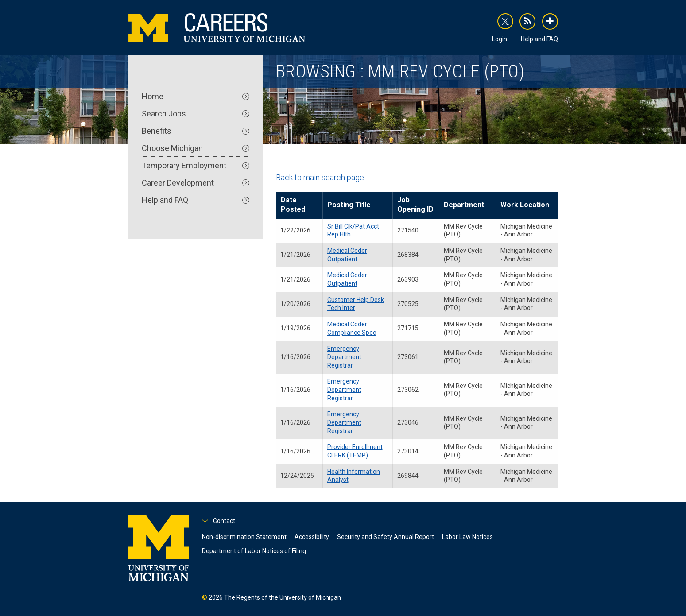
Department (464, 205)
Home (196, 96)
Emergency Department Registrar (344, 357)
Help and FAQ (539, 39)
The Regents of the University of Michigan (283, 597)
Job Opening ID (415, 205)
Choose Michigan (196, 148)
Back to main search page (320, 177)
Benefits (196, 131)
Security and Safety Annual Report (386, 537)
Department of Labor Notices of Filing (254, 551)
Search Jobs (196, 114)
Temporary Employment (196, 165)
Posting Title (349, 205)
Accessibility (312, 537)
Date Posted (293, 205)
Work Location (525, 205)
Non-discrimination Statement (244, 537)
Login (500, 39)
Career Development (196, 183)
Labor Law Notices (467, 537)
